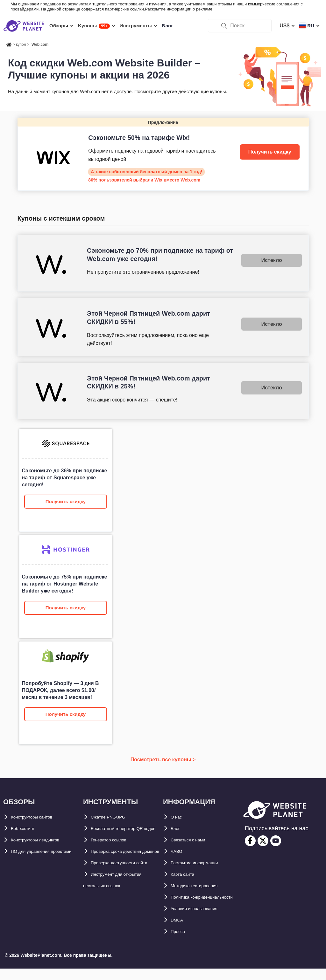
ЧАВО (178, 851)
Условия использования (201, 920)
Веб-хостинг (26, 829)
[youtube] (276, 841)
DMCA (178, 932)
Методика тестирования (201, 886)
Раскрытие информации (201, 863)
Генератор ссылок (114, 851)
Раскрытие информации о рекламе (179, 9)
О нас (178, 817)
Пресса (180, 943)
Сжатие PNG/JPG (112, 817)
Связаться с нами (193, 840)
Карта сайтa (186, 874)
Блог (177, 829)
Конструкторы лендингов (43, 840)
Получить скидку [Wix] (270, 152)
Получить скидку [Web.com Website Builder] (66, 501)
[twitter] (263, 841)
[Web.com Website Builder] (66, 480)
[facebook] (250, 841)
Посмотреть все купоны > (163, 760)
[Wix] (163, 154)
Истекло (272, 260)
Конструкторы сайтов (38, 817)
